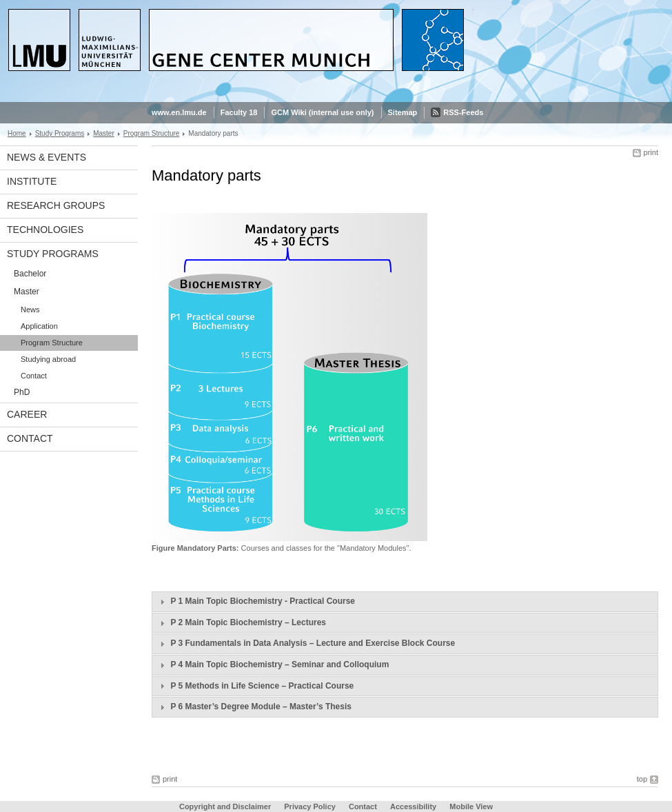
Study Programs (60, 133)
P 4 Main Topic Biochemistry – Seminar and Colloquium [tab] (273, 665)
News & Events (47, 157)
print (651, 152)
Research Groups (56, 205)
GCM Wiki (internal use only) (322, 112)
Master (104, 133)
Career (27, 414)
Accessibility (414, 806)
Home (17, 133)
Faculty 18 (239, 112)
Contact (34, 376)
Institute (32, 181)
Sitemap (403, 112)
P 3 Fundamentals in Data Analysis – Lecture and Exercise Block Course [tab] (306, 644)
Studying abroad (48, 359)
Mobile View (471, 806)
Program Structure (152, 133)
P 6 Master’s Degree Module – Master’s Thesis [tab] (254, 707)
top (642, 779)
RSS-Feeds (463, 112)
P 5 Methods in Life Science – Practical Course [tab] (255, 686)
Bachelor (30, 274)
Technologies (45, 230)
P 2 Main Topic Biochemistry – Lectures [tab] (241, 623)
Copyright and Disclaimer (225, 806)
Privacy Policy (310, 806)
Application (39, 326)
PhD (22, 392)
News (30, 309)
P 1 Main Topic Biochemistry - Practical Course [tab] (256, 602)
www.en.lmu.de (179, 112)
